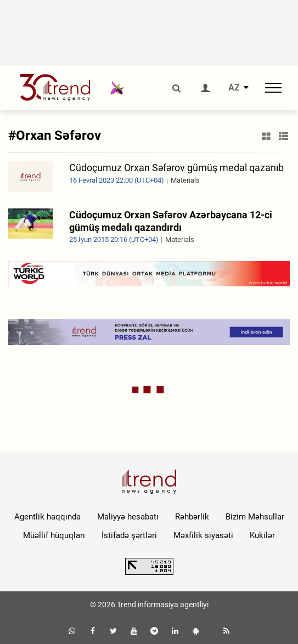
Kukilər (262, 535)
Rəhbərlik (192, 517)
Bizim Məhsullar (255, 517)
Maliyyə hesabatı (128, 517)
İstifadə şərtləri (129, 535)
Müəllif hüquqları (54, 535)
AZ (234, 88)
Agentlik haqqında (47, 517)
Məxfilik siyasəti (203, 535)
